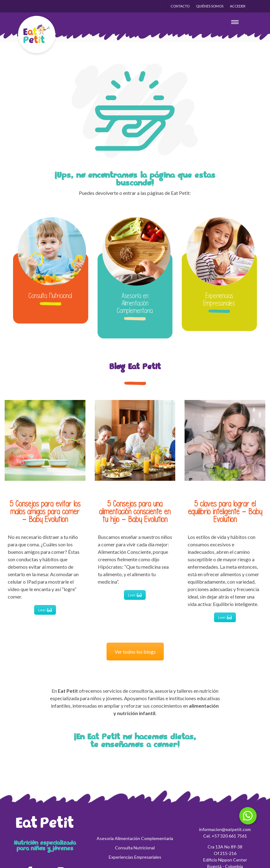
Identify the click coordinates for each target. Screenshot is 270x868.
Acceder (238, 6)
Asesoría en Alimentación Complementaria (135, 303)
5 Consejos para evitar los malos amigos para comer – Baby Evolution (45, 512)
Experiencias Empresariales (219, 299)
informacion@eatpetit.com (225, 829)
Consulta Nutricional (50, 296)
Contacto (180, 6)
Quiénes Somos (210, 6)
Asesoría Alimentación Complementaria (135, 838)
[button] (248, 816)
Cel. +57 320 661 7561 (225, 836)
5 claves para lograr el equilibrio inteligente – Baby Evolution (225, 512)
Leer (45, 610)
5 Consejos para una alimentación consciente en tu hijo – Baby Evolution (135, 512)
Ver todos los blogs (135, 652)
